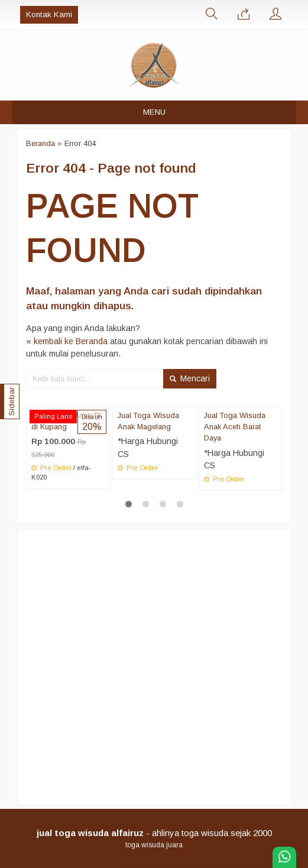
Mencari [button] (190, 378)
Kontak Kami (49, 14)
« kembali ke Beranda (67, 341)
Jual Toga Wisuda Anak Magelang (148, 421)
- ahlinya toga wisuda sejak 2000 (154, 833)
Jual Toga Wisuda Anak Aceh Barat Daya (235, 427)
